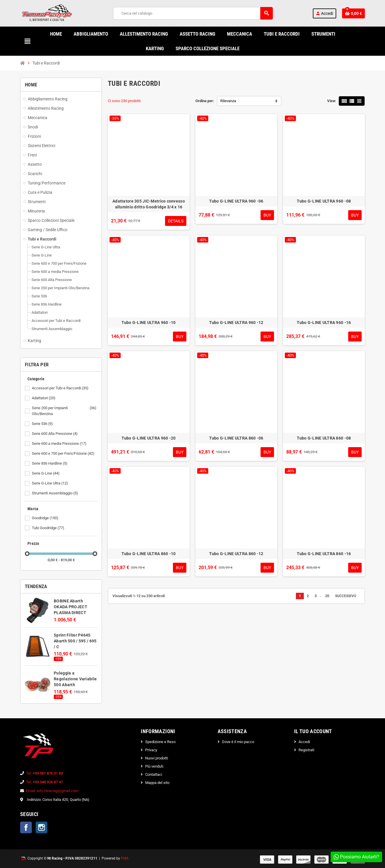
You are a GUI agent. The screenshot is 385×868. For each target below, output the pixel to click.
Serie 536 (43, 424)
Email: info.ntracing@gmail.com (52, 791)
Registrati (306, 750)
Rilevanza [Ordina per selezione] (228, 101)
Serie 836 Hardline (50, 463)
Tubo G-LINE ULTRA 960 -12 (236, 323)
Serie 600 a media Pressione (60, 444)
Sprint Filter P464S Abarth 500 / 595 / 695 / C (75, 641)
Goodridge (46, 518)
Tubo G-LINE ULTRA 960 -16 (324, 323)
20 (327, 596)
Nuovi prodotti (157, 758)
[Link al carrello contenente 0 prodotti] (353, 13)
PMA (125, 858)
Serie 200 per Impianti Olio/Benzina (65, 411)
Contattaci (154, 774)
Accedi (304, 742)
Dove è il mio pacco (238, 742)
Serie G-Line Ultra (50, 483)
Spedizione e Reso (160, 742)
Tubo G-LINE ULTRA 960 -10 (149, 323)
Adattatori (44, 398)
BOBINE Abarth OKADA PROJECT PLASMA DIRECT (71, 607)
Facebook (26, 827)
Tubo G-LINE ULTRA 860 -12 (236, 554)
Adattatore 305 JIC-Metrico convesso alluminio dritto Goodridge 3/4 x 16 (149, 204)
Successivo (348, 596)
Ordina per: (205, 101)
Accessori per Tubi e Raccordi (61, 388)
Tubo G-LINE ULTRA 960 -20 (149, 438)
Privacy (151, 750)
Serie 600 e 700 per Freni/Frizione (64, 454)
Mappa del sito (157, 783)
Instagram (41, 827)
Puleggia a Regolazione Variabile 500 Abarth (75, 679)
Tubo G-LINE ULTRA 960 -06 (236, 201)
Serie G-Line (46, 473)
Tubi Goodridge (48, 528)
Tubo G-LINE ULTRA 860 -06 (236, 438)
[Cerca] (193, 13)
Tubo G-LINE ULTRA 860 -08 (324, 438)
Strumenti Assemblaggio (55, 493)
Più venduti (154, 766)
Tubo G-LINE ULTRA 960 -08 (324, 201)
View (331, 101)
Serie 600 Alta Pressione (55, 434)
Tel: (44, 773)
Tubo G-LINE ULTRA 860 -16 (324, 554)
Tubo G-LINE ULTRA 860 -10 (149, 554)
